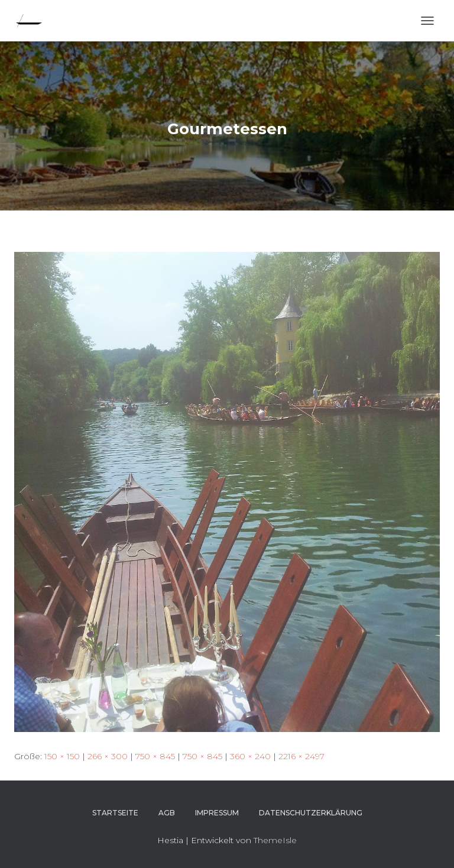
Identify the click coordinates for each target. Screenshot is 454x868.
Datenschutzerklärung (311, 813)
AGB (167, 813)
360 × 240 (250, 756)
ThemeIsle (275, 840)
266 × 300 (108, 756)
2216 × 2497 (301, 756)
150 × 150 (62, 756)
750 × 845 (155, 756)
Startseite (115, 813)
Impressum (217, 813)
